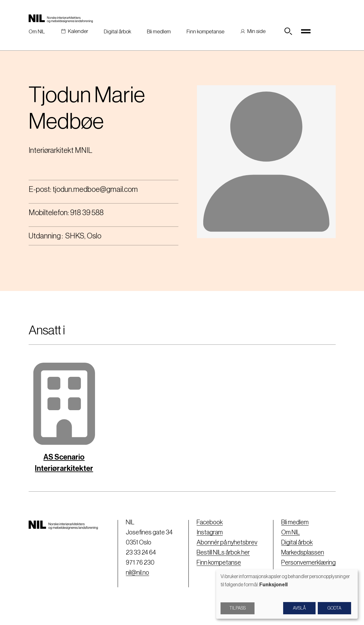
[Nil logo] (61, 18)
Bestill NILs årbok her (223, 553)
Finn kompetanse (205, 32)
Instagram (210, 533)
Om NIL (37, 32)
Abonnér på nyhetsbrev (227, 543)
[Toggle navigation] (306, 31)
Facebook (210, 522)
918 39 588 (87, 213)
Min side (256, 31)
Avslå (299, 608)
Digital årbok (118, 32)
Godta (334, 608)
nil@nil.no (137, 573)
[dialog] (287, 594)
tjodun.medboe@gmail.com (95, 189)
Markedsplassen (303, 553)
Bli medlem (159, 32)
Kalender (78, 31)
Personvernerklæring (308, 563)
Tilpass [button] (238, 608)
